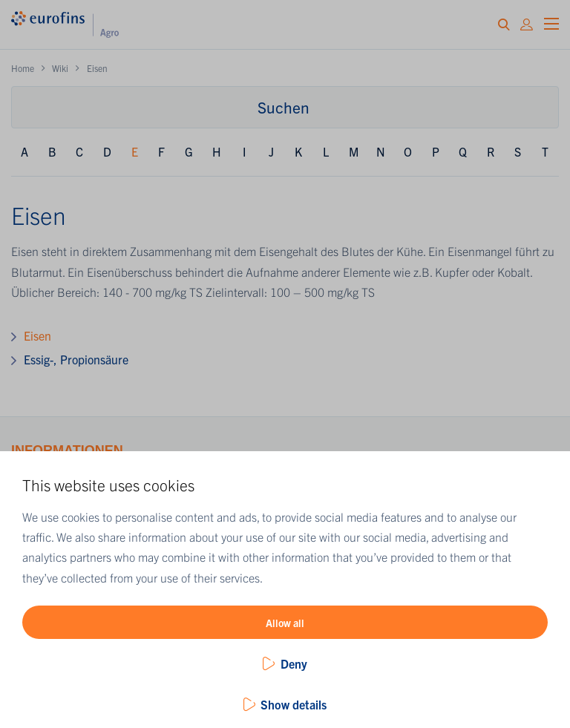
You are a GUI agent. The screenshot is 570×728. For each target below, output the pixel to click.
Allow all (285, 623)
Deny (294, 663)
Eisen (37, 335)
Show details (294, 704)
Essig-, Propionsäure (76, 359)
